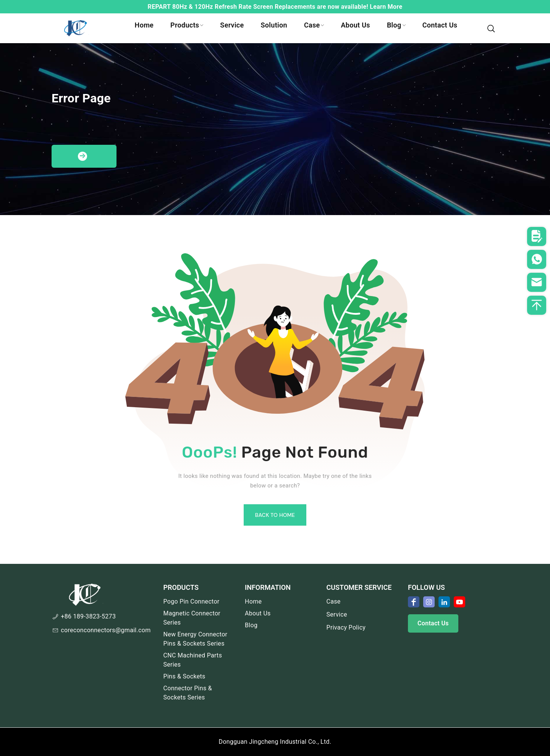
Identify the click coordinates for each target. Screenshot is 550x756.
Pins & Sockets (184, 676)
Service (232, 25)
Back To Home (275, 515)
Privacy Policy (346, 627)
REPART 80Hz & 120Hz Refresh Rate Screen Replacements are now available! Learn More (275, 7)
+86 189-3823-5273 (88, 616)
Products (187, 25)
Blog (396, 25)
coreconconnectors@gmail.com (106, 630)
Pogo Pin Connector (192, 601)
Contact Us (440, 25)
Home (144, 25)
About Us (355, 25)
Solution (274, 25)
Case (314, 25)
